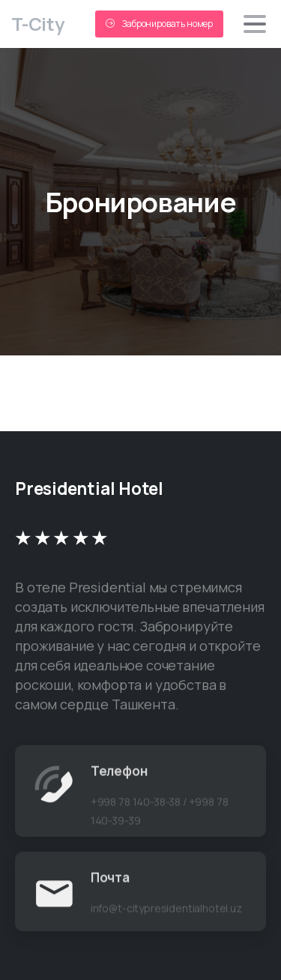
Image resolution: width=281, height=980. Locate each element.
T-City (38, 24)
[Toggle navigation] (255, 24)
